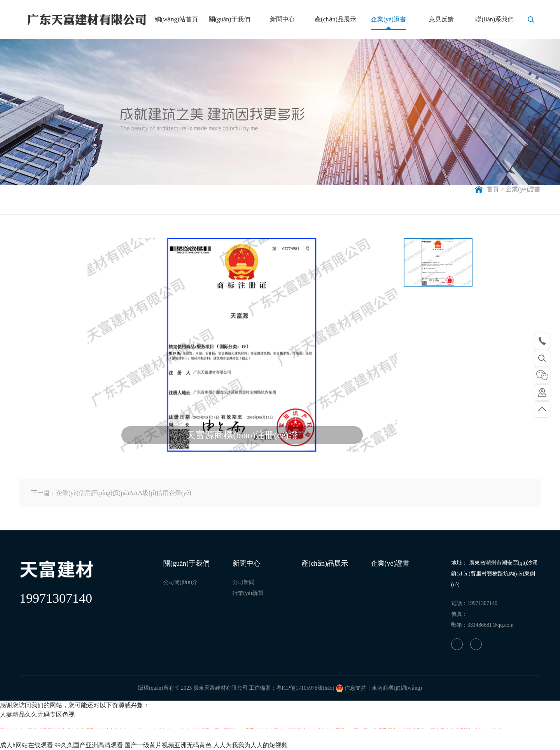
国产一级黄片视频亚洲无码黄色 (168, 745)
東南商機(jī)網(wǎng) (397, 688)
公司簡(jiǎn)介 (180, 582)
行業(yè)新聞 (248, 593)
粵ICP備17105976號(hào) (305, 688)
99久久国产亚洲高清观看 (89, 745)
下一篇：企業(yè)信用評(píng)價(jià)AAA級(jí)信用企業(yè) (111, 493)
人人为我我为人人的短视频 (250, 745)
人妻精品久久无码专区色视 (37, 714)
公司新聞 (243, 582)
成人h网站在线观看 (26, 745)
